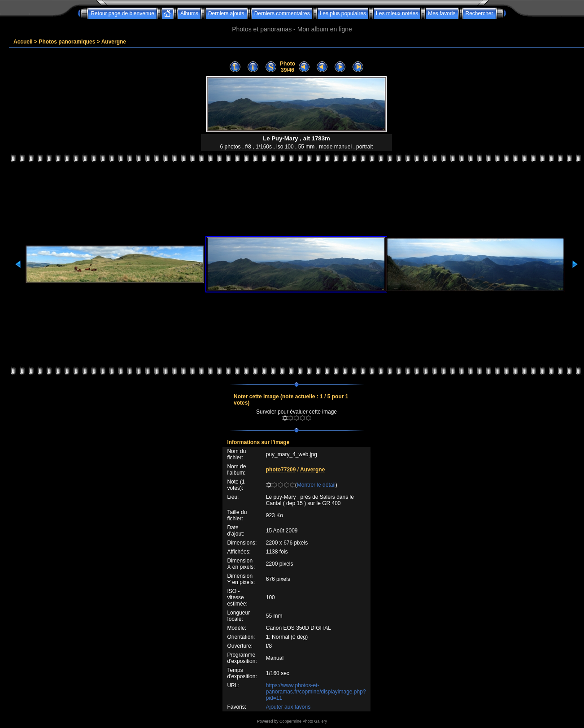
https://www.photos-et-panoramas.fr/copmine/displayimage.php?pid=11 (316, 692)
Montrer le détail (316, 485)
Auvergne (114, 42)
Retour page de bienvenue (122, 13)
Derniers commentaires (282, 13)
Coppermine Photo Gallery (303, 721)
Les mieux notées (397, 13)
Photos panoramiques (67, 42)
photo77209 (281, 470)
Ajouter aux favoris (288, 707)
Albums (189, 13)
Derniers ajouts (226, 13)
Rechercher (479, 13)
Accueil (23, 42)
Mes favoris (442, 13)
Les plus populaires (343, 13)
